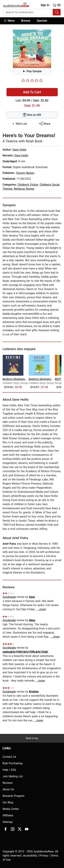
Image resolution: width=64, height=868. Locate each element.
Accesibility (30, 856)
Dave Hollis (19, 150)
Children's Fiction (28, 185)
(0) (57, 5)
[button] (11, 21)
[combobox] (32, 12)
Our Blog (8, 802)
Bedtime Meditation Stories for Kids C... (15, 379)
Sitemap (8, 822)
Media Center (11, 809)
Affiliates (8, 815)
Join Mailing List (13, 776)
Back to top (32, 738)
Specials (42, 21)
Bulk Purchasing (12, 763)
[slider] (32, 80)
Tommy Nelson (25, 173)
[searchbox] (28, 12)
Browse (26, 21)
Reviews (8, 783)
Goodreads (9, 597)
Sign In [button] (45, 5)
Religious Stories (24, 189)
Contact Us (9, 757)
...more (42, 609)
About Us (8, 789)
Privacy (44, 856)
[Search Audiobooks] (57, 12)
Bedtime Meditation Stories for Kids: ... (41, 379)
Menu (9, 21)
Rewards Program (13, 796)
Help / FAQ (9, 770)
